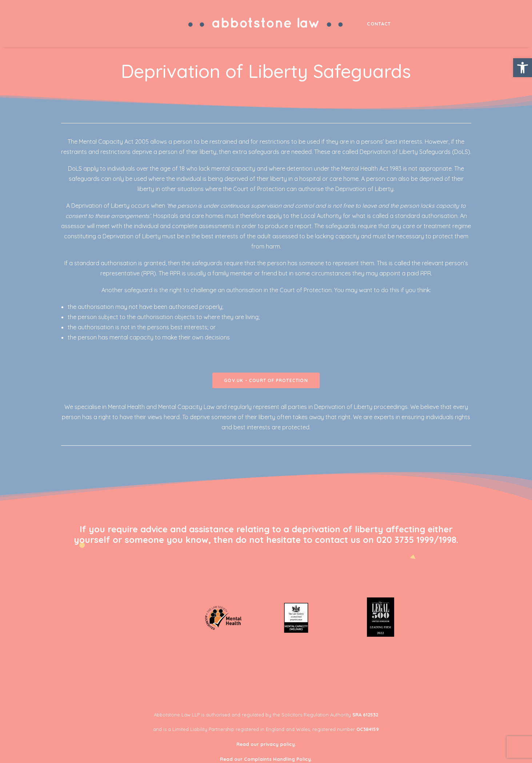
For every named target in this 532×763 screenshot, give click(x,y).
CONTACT (379, 24)
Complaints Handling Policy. (278, 759)
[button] (523, 68)
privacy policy (278, 744)
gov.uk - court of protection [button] (266, 380)
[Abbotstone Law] (266, 24)
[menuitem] (266, 24)
